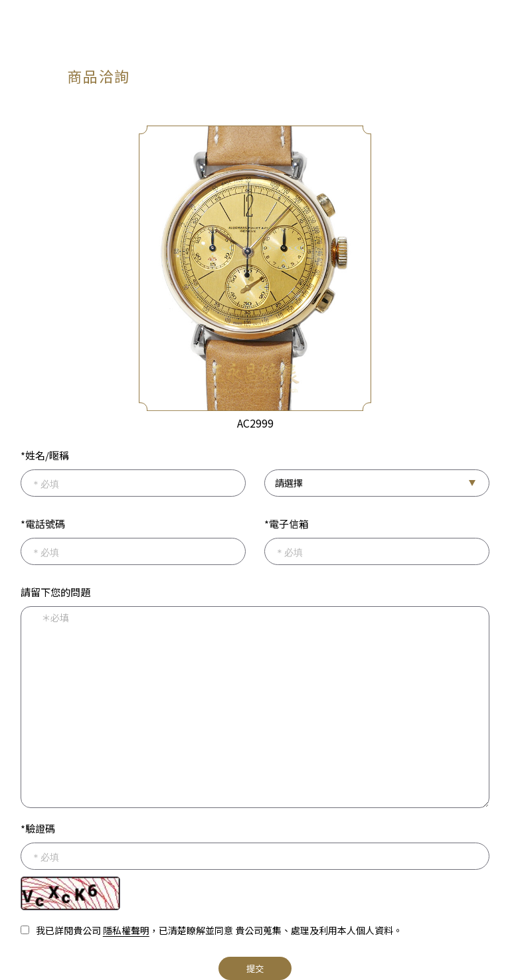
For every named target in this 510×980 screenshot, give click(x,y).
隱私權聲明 (126, 930)
